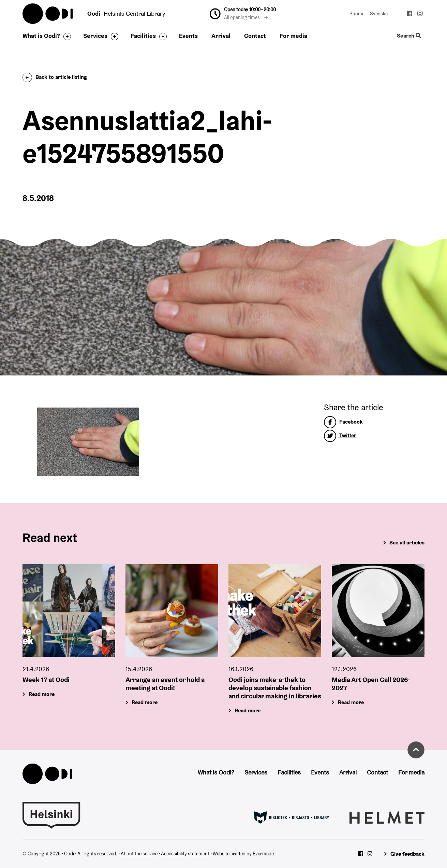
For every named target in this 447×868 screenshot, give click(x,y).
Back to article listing (55, 77)
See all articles (407, 543)
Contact (255, 36)
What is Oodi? (41, 36)
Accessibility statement (185, 854)
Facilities (143, 36)
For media (293, 36)
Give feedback (407, 854)
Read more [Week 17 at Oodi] (42, 694)
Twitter (340, 435)
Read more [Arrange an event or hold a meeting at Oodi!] (145, 702)
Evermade (263, 854)
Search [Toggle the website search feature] (409, 36)
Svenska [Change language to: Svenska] (379, 14)
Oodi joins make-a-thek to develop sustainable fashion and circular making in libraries (275, 687)
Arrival (221, 36)
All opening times (246, 17)
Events (188, 36)
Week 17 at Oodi (46, 679)
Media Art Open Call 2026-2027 (371, 683)
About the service (139, 854)
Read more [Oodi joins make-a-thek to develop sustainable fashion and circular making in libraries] (248, 710)
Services (95, 36)
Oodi (48, 14)
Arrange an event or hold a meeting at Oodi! (165, 683)
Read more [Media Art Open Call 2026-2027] (351, 702)
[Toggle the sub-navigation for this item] (65, 37)
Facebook (343, 422)
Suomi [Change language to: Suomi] (356, 14)
